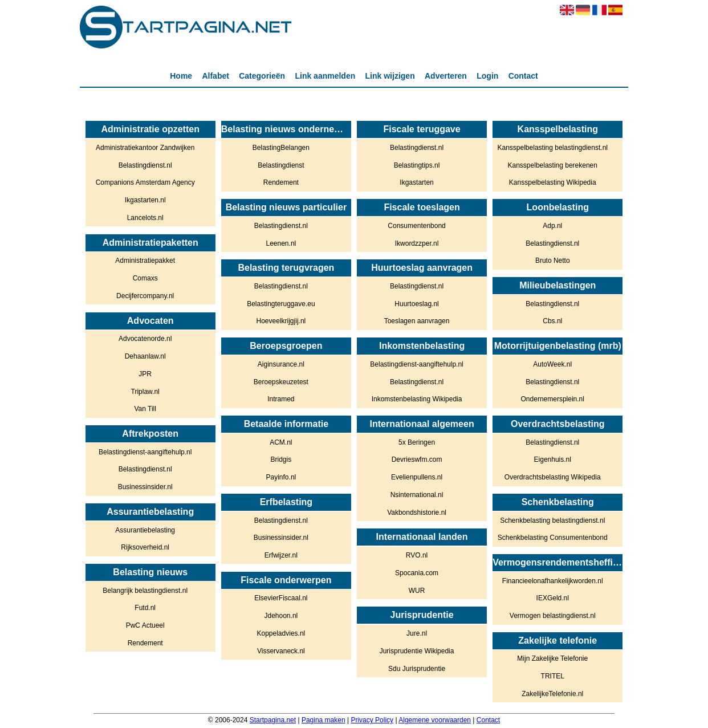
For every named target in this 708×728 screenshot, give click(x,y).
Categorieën (262, 76)
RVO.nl (417, 555)
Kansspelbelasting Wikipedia (553, 182)
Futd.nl (145, 608)
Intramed (281, 399)
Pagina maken (324, 720)
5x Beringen (417, 442)
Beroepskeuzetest (281, 382)
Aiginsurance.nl (281, 364)
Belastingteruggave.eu (281, 304)
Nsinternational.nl (417, 495)
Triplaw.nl (145, 392)
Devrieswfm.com (417, 459)
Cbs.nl (552, 321)
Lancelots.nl (145, 218)
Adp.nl (552, 226)
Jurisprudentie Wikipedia (417, 651)
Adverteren (446, 76)
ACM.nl (281, 442)
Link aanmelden (325, 76)
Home (181, 76)
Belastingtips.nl (417, 165)
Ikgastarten (416, 182)
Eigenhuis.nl (553, 459)
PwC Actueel (145, 625)
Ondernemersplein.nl (553, 399)
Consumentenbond (416, 226)
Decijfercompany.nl (145, 296)
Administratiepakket (145, 261)
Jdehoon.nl (281, 616)
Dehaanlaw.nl (145, 356)
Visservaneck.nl (281, 651)
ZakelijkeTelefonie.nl (552, 694)
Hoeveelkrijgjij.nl (281, 321)
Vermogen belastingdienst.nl (553, 616)
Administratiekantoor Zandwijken (145, 148)
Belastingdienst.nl (145, 165)
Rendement (145, 643)
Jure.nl (417, 633)
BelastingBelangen (281, 148)
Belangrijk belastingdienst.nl (145, 591)
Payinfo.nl (281, 477)
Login (487, 76)
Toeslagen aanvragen (417, 321)
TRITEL (553, 676)
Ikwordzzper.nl (417, 243)
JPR (145, 374)
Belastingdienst (281, 165)
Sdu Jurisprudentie (417, 669)
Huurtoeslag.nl (416, 304)
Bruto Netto (553, 261)
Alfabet (215, 76)
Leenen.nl (281, 243)
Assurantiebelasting (145, 530)
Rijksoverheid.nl (145, 547)
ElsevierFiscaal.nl (281, 598)
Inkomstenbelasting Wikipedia (417, 399)
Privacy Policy (372, 720)
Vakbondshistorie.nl (417, 513)
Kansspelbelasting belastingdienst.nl (553, 148)
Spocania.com (417, 573)
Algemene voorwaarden (435, 720)
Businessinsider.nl (145, 487)
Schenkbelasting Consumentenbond (553, 538)
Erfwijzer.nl (281, 555)
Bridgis (281, 459)
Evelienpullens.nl (417, 477)
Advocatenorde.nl (145, 339)
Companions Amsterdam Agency (145, 182)
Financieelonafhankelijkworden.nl (553, 581)
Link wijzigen (390, 76)
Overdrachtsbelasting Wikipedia (553, 477)
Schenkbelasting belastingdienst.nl (552, 520)
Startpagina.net (273, 720)
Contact (523, 76)
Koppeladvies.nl (281, 633)
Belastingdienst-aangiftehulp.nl (145, 452)
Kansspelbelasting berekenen (553, 165)
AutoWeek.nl (552, 364)
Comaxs (145, 278)
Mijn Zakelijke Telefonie (552, 658)
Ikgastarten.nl (145, 200)
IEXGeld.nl (553, 598)
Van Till (145, 409)
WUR (417, 591)
